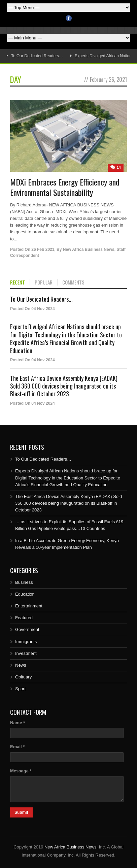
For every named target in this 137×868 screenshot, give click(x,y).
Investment (26, 653)
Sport (20, 689)
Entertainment (29, 606)
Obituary (23, 677)
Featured (24, 618)
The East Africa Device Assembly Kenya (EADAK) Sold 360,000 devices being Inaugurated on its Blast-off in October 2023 (64, 386)
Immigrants (26, 642)
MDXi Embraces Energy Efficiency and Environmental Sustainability (65, 187)
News (21, 665)
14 (119, 167)
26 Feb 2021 (43, 249)
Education (25, 594)
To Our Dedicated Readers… (37, 56)
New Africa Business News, (71, 847)
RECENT (18, 282)
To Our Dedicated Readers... (41, 299)
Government (27, 629)
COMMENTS (73, 282)
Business (24, 582)
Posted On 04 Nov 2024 (32, 309)
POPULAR (44, 282)
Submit (21, 812)
